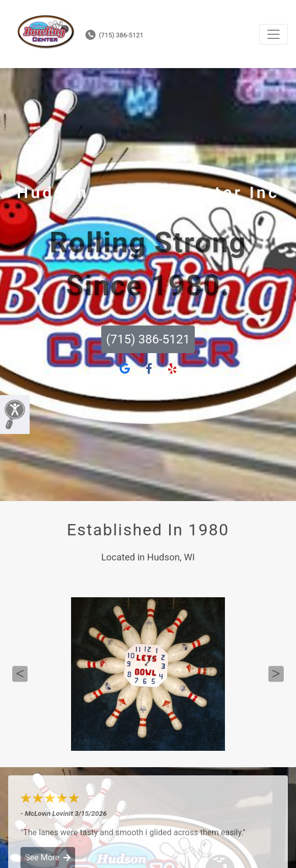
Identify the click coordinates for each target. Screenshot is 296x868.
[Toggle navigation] (274, 34)
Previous (20, 674)
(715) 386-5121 (115, 35)
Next (276, 674)
